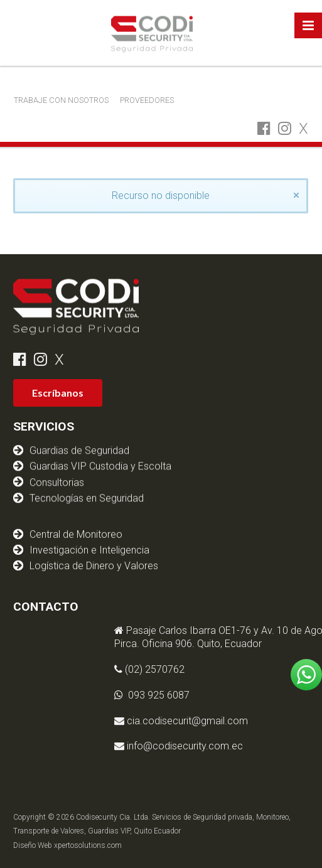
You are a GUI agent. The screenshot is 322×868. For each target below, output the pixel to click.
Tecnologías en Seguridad (87, 497)
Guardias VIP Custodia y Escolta (100, 465)
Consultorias (57, 481)
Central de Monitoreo (76, 526)
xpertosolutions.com (88, 845)
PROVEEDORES (147, 100)
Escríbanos (58, 393)
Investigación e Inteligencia (89, 542)
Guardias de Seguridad (79, 450)
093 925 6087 (212, 695)
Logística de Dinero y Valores (94, 558)
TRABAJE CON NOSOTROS (61, 100)
